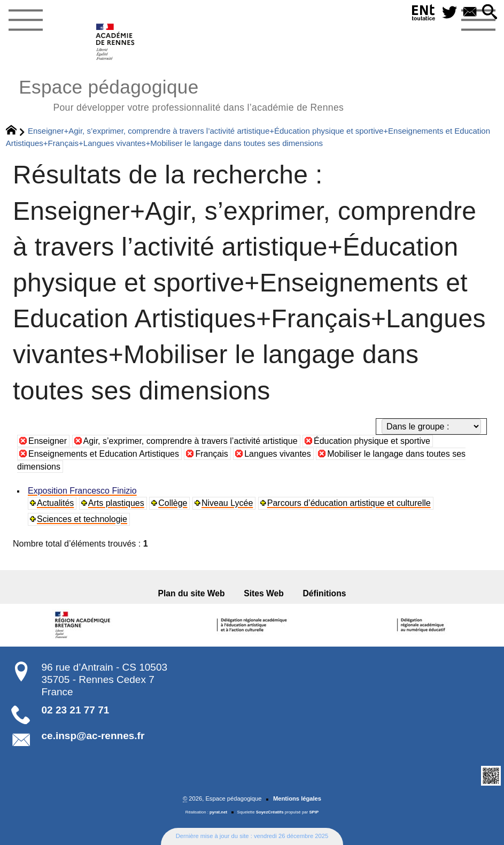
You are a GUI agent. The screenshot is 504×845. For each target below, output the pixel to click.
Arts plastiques (116, 503)
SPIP (314, 812)
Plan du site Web (192, 593)
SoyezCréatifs (270, 812)
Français (211, 454)
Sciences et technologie (82, 519)
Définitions (325, 593)
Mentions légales (297, 798)
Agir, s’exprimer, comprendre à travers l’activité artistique (191, 441)
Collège (173, 503)
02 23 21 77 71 (76, 710)
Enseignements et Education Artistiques (104, 454)
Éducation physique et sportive (372, 441)
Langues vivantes (278, 454)
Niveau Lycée (227, 503)
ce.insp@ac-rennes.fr (93, 736)
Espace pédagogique (181, 94)
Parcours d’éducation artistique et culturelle (349, 503)
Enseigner (48, 441)
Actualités (55, 503)
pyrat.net (218, 812)
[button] (490, 13)
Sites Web (264, 593)
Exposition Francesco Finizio (82, 491)
